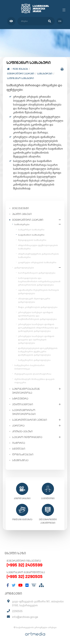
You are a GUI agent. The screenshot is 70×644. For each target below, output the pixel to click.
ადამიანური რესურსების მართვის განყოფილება (39, 292)
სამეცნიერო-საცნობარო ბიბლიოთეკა (29, 367)
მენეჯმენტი (21, 208)
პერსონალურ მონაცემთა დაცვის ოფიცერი (34, 381)
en (60, 21)
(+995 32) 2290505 (25, 577)
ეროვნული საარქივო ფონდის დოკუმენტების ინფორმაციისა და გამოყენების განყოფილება (38, 328)
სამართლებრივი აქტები (30, 420)
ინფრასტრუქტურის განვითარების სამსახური (38, 256)
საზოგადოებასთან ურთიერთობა (26, 391)
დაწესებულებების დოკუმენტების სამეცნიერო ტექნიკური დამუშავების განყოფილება (38, 352)
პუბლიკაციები (23, 404)
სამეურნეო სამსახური (31, 230)
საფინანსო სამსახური (20, 78)
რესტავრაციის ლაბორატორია (33, 374)
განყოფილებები (24, 268)
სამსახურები (45, 74)
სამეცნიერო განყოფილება (34, 360)
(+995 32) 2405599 (24, 565)
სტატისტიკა (20, 460)
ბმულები (19, 449)
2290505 (17, 611)
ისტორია (19, 443)
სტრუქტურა (20, 399)
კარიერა (18, 426)
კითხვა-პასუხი (22, 431)
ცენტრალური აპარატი (21, 74)
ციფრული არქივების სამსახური (37, 262)
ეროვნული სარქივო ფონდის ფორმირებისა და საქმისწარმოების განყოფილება (37, 316)
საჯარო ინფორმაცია (27, 437)
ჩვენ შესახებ (20, 69)
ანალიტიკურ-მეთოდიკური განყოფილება (34, 300)
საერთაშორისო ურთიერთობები (24, 412)
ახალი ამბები (22, 214)
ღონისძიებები (23, 454)
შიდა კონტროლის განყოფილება (38, 307)
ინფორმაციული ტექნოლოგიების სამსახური (38, 247)
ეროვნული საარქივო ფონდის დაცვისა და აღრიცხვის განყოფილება (36, 340)
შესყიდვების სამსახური (32, 240)
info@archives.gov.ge (25, 617)
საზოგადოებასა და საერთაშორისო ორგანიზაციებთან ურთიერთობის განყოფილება (39, 281)
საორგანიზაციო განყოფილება (37, 273)
